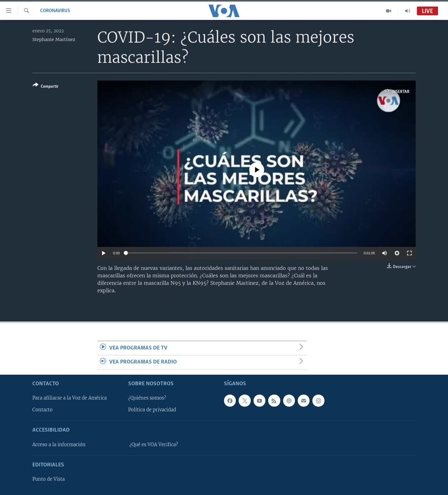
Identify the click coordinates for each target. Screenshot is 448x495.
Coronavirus (55, 11)
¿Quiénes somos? (147, 398)
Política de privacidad (152, 410)
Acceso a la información (59, 444)
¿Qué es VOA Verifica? (154, 444)
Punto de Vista (49, 479)
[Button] (46, 87)
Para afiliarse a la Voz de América (70, 398)
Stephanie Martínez (54, 39)
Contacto (42, 410)
